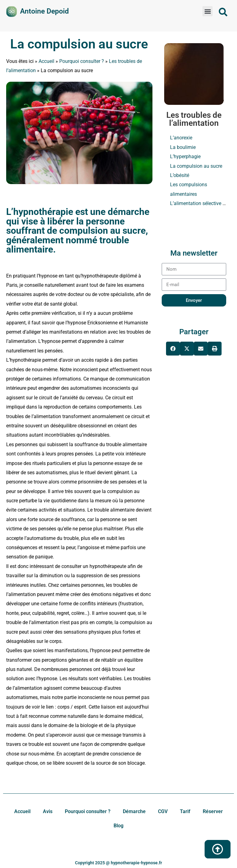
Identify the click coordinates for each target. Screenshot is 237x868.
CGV (163, 811)
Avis (48, 811)
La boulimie (183, 147)
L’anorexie (181, 138)
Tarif (185, 811)
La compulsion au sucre (79, 44)
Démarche (134, 811)
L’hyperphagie (185, 156)
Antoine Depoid (44, 11)
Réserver (213, 811)
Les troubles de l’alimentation (194, 119)
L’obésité (180, 175)
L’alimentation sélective (196, 203)
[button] (208, 11)
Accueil (46, 61)
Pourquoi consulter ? (82, 61)
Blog (118, 826)
